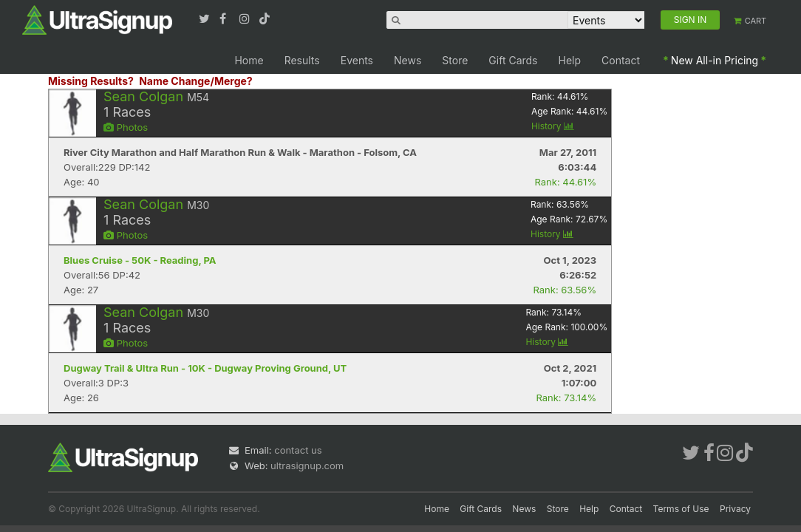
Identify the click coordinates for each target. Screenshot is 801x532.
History (553, 126)
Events (357, 60)
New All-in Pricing (715, 60)
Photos (126, 127)
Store (455, 60)
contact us (298, 450)
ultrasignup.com (307, 465)
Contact (621, 60)
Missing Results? (91, 81)
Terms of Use (681, 509)
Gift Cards (513, 60)
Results (302, 60)
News (408, 60)
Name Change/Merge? (196, 81)
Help (570, 60)
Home (249, 60)
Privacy (735, 509)
